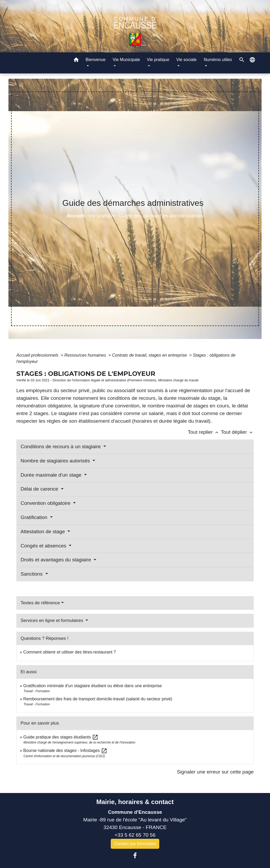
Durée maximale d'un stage (52, 475)
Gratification (35, 517)
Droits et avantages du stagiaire (57, 560)
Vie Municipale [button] (126, 60)
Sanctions (32, 574)
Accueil (76, 216)
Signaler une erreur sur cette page (215, 772)
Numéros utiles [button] (218, 60)
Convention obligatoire (46, 503)
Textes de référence (40, 603)
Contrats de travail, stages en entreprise (150, 355)
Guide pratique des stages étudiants (61, 737)
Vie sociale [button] (187, 60)
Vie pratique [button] (158, 60)
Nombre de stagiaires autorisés (56, 461)
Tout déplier (237, 432)
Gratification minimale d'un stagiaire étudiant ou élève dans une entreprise (92, 686)
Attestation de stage (43, 532)
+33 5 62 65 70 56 (135, 835)
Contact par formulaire (135, 844)
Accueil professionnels (38, 355)
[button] (76, 61)
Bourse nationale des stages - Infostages (65, 750)
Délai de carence (40, 489)
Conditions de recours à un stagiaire (61, 447)
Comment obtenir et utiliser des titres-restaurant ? (69, 652)
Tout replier (204, 432)
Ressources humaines (86, 355)
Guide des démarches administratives (161, 216)
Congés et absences (44, 546)
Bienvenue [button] (96, 60)
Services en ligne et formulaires (52, 620)
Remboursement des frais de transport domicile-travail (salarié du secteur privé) (98, 699)
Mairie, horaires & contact (135, 802)
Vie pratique (102, 216)
